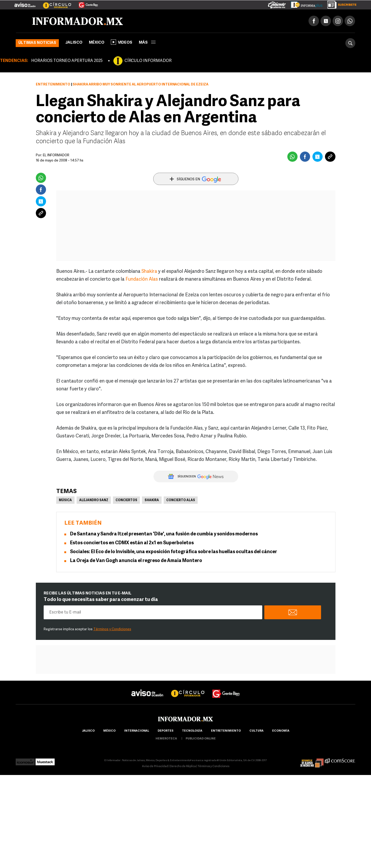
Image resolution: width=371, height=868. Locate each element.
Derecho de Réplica (183, 766)
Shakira (149, 272)
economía (281, 731)
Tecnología (192, 731)
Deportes (165, 731)
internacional (137, 731)
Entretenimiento (53, 85)
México (97, 43)
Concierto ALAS (181, 500)
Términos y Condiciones (112, 629)
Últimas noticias (37, 43)
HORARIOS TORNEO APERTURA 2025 (67, 61)
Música (65, 500)
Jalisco (74, 43)
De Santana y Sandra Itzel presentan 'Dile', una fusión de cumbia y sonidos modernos (164, 534)
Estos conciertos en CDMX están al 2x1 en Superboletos (132, 543)
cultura (256, 731)
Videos (122, 42)
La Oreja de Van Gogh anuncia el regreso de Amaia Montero (136, 561)
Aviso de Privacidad (155, 766)
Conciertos (126, 500)
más (147, 43)
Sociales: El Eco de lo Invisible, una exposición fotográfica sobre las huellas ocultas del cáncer (174, 552)
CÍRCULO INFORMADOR (148, 61)
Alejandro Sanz (94, 500)
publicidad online (201, 739)
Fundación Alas (142, 279)
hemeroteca (166, 739)
